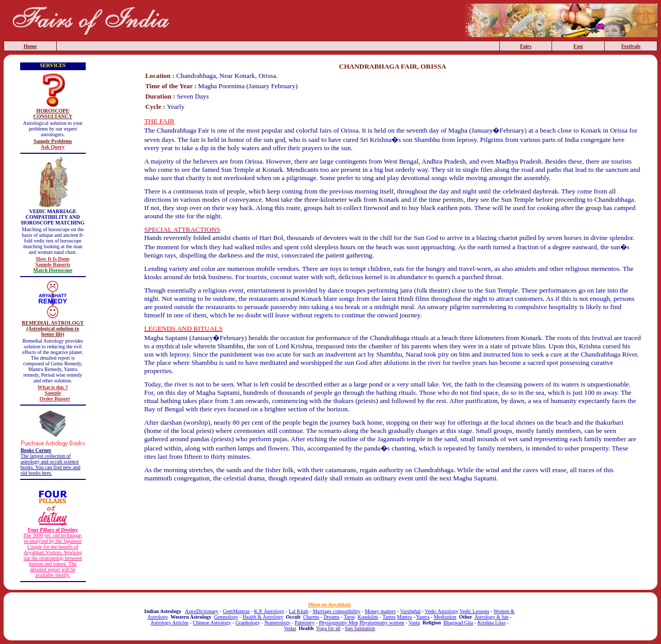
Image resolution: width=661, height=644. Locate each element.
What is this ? (53, 387)
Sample (53, 393)
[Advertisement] (392, 513)
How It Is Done (53, 259)
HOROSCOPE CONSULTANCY (53, 114)
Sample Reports (53, 264)
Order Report (54, 399)
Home (30, 46)
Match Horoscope (53, 270)
